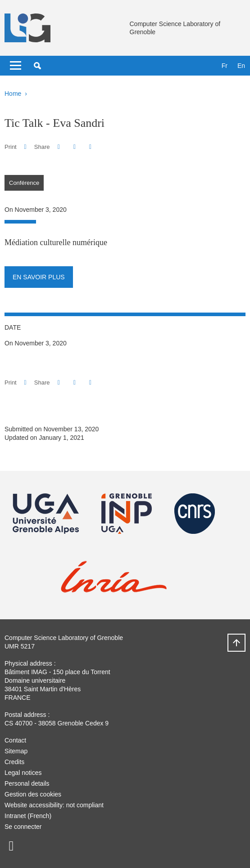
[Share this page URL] (90, 147)
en (241, 66)
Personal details (27, 783)
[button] (37, 66)
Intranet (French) (28, 816)
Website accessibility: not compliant (54, 805)
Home (13, 94)
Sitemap (16, 751)
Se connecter (23, 827)
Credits (14, 762)
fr (225, 66)
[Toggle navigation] (16, 66)
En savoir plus (39, 277)
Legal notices (23, 773)
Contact (15, 740)
